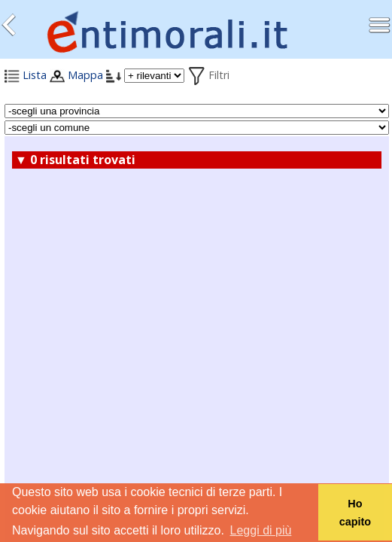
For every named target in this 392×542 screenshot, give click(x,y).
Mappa (76, 75)
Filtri (208, 75)
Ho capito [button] (355, 513)
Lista (26, 75)
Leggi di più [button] (261, 530)
